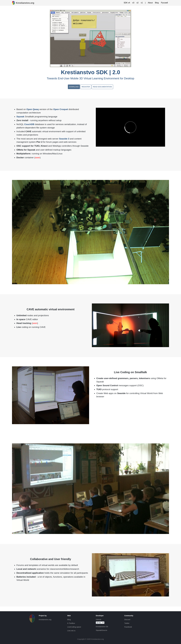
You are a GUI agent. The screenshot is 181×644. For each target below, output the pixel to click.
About (150, 3)
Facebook (128, 627)
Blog (157, 3)
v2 (138, 3)
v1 (142, 3)
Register (86, 87)
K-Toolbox (71, 623)
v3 (133, 3)
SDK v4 (127, 3)
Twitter (127, 623)
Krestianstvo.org (45, 619)
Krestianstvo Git (102, 627)
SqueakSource (101, 630)
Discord (127, 619)
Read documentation (102, 87)
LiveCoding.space (74, 627)
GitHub (99, 619)
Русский (164, 3)
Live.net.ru (71, 631)
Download (74, 87)
